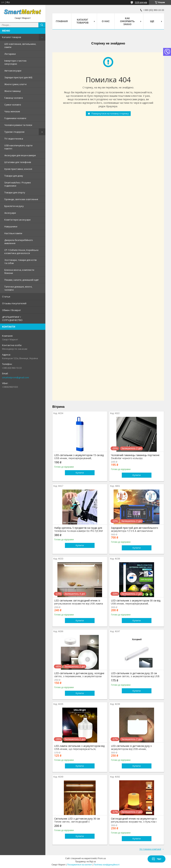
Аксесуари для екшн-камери (20, 155)
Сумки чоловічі (13, 105)
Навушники (11, 226)
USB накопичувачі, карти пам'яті (18, 147)
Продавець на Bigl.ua (85, 862)
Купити (80, 473)
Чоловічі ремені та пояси (18, 125)
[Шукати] (42, 25)
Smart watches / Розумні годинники (18, 184)
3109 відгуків (141, 2)
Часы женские (12, 111)
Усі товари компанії (150, 849)
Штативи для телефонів (18, 162)
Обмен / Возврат (12, 310)
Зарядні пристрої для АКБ (18, 77)
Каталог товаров (12, 37)
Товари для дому (14, 176)
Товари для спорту (15, 192)
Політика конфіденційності (107, 865)
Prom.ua (102, 858)
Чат (157, 859)
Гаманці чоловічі (14, 98)
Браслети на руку (14, 206)
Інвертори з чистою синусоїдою (15, 62)
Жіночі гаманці (12, 91)
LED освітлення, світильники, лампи (20, 46)
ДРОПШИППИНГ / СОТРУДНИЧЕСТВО (12, 319)
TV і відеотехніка (14, 139)
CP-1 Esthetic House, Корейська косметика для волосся (21, 252)
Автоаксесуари (13, 71)
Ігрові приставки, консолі (18, 169)
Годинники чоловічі (15, 118)
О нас (106, 21)
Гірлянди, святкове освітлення (21, 199)
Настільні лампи (13, 233)
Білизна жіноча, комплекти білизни (19, 271)
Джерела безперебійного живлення (19, 242)
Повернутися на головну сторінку (110, 113)
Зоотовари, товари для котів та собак (21, 261)
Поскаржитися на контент (80, 865)
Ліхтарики (10, 54)
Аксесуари (10, 213)
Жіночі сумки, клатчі (15, 84)
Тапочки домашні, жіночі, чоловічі (18, 288)
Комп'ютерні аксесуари (17, 220)
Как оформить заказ (127, 21)
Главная (62, 21)
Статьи (6, 297)
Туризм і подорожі (14, 132)
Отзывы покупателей (14, 303)
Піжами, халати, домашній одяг (22, 280)
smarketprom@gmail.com (16, 377)
